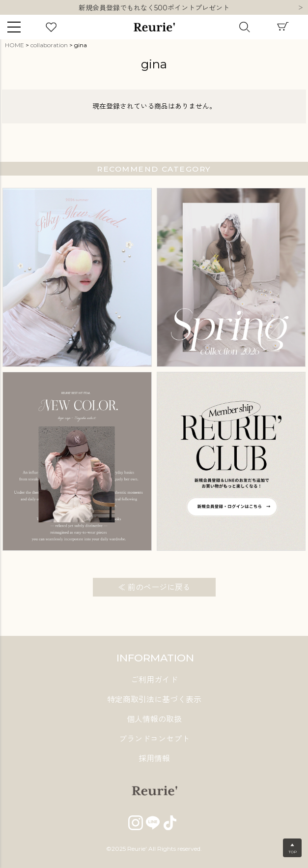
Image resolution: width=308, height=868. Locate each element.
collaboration (49, 45)
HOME (14, 45)
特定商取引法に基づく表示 (154, 700)
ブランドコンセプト (154, 739)
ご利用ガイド (154, 680)
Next (301, 8)
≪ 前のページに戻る (154, 587)
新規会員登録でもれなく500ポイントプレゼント (154, 12)
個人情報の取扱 (154, 719)
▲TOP (293, 848)
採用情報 (154, 759)
